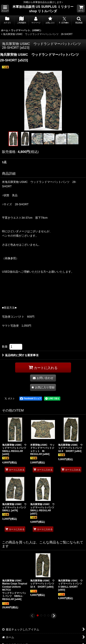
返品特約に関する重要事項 (20, 355)
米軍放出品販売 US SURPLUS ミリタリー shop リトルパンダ (43, 9)
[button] (5, 8)
